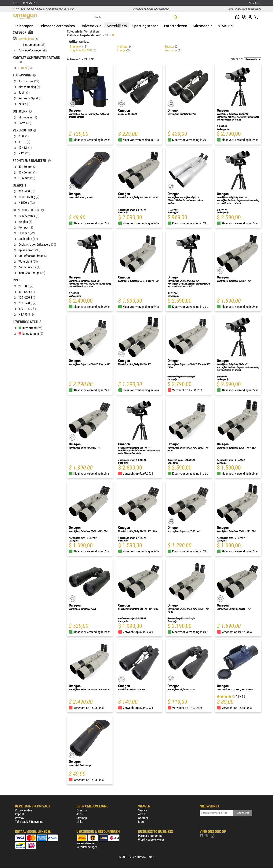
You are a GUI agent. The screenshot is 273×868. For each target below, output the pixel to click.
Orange (123, 50)
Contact (143, 818)
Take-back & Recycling (29, 822)
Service (143, 810)
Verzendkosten (86, 843)
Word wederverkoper (151, 839)
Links (80, 822)
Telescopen (24, 26)
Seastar (171, 47)
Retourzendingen (87, 847)
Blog (141, 822)
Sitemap (82, 818)
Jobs (80, 814)
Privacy (20, 818)
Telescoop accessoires (57, 26)
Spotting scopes (145, 26)
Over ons (82, 810)
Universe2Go (91, 26)
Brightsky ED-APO (83, 50)
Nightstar (125, 47)
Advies (142, 814)
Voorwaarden (23, 810)
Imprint (19, 814)
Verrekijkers (117, 26)
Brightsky (78, 47)
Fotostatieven (176, 26)
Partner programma (150, 836)
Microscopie (203, 26)
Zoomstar (173, 50)
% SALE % (226, 26)
